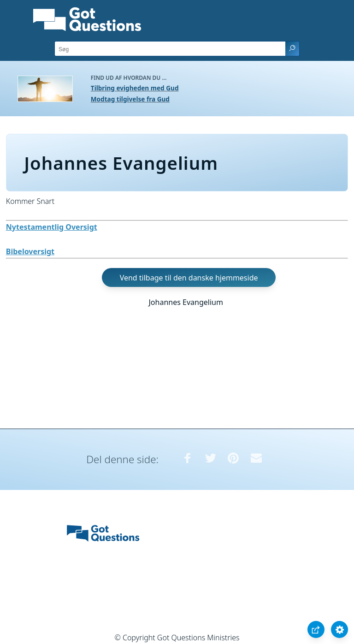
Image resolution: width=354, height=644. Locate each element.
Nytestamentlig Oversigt (52, 227)
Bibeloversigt (30, 251)
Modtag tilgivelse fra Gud (130, 99)
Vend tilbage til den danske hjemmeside (189, 277)
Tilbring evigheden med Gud (135, 88)
